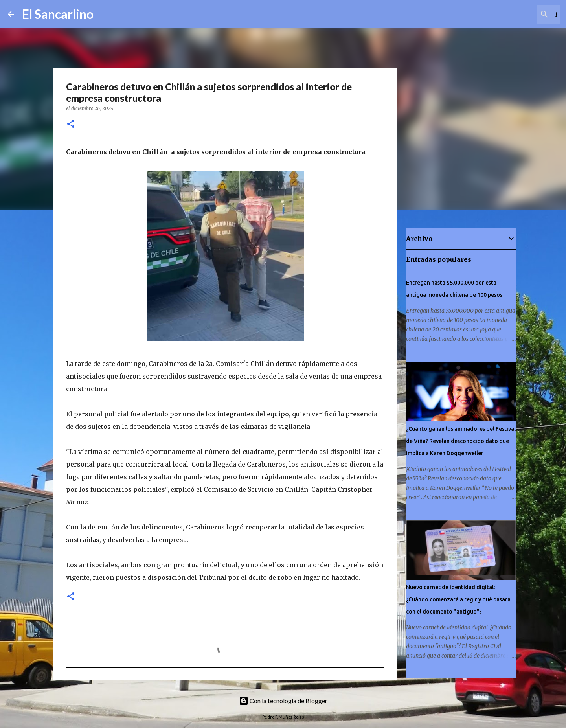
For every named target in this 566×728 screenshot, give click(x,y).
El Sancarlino (58, 14)
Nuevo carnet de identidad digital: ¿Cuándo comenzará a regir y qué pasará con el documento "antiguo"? (458, 599)
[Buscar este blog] (518, 14)
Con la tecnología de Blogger (283, 701)
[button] (71, 124)
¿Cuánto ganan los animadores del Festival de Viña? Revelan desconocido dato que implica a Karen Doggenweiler (461, 441)
